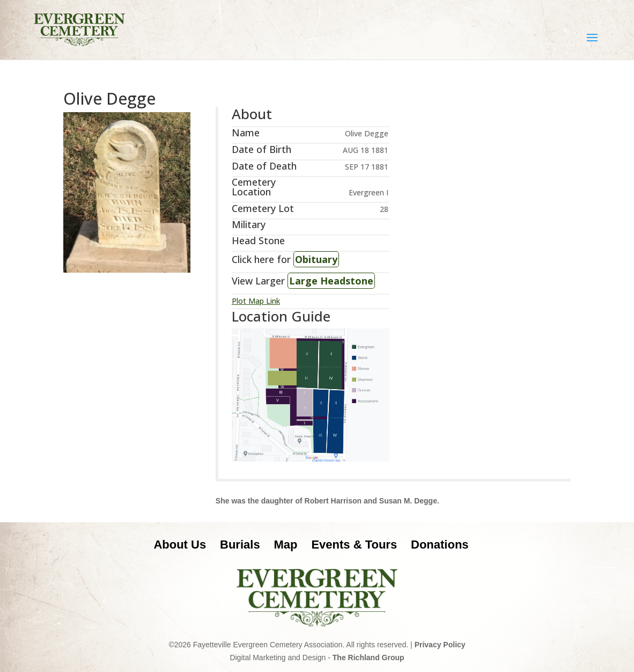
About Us (180, 545)
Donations (440, 545)
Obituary (316, 259)
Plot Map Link (256, 301)
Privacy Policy (440, 645)
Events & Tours (354, 545)
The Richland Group (368, 658)
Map (286, 545)
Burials (240, 545)
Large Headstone (331, 281)
